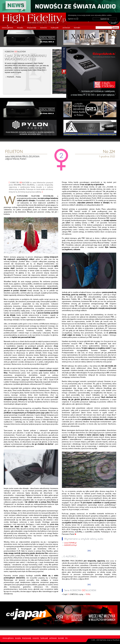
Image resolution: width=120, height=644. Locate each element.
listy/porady (32, 28)
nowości (44, 28)
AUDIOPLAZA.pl (70, 545)
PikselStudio (116, 640)
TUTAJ (88, 594)
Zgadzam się (73, 19)
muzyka (20, 28)
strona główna (7, 28)
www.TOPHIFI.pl (70, 543)
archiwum (66, 28)
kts (66, 638)
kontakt (77, 28)
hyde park (55, 28)
